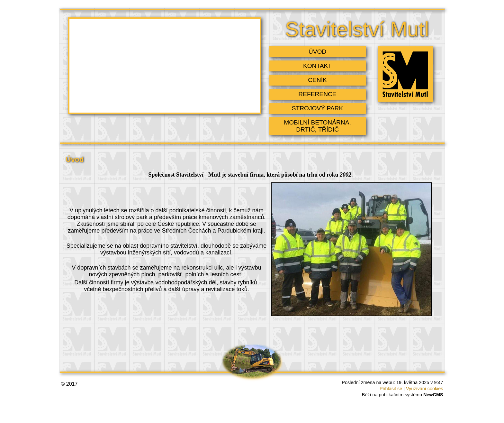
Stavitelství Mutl (357, 29)
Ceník (317, 80)
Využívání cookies (424, 389)
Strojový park (318, 108)
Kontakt (317, 66)
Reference (317, 94)
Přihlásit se (391, 389)
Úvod (317, 52)
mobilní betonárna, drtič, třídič (317, 126)
